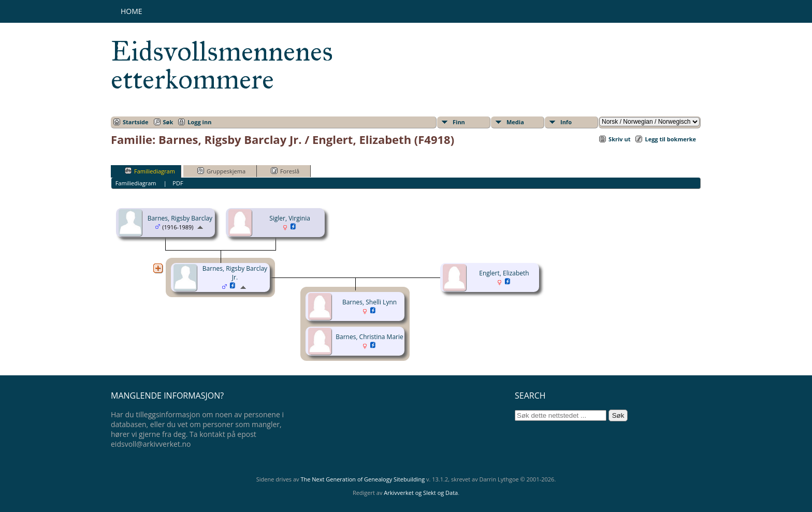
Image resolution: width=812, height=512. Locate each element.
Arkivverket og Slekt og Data (421, 493)
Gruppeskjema (221, 171)
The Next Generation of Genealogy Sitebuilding (363, 479)
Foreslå (285, 171)
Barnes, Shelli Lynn (369, 302)
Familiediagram (150, 171)
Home (132, 11)
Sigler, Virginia (290, 218)
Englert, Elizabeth (504, 273)
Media (515, 122)
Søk (168, 122)
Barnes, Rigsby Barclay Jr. (235, 273)
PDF (178, 183)
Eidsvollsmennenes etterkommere (222, 65)
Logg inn (199, 122)
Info (566, 122)
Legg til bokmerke (670, 139)
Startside (136, 122)
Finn (459, 122)
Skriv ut (619, 139)
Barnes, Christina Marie (369, 337)
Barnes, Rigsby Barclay (180, 218)
